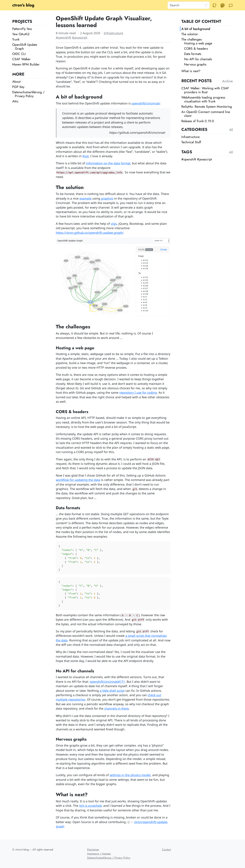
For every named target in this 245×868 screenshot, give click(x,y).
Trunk (16, 39)
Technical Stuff (191, 142)
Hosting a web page (198, 43)
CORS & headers (196, 48)
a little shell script (112, 691)
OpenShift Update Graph (25, 47)
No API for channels (198, 59)
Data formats (193, 54)
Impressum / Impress (99, 854)
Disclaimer (93, 850)
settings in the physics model (130, 775)
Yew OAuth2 (21, 34)
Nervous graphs (195, 64)
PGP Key (18, 87)
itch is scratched (90, 806)
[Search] (189, 5)
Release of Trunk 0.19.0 (198, 121)
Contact (166, 850)
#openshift (63, 37)
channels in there (117, 708)
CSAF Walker (21, 59)
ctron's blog (23, 5)
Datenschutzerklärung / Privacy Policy (28, 94)
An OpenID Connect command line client (206, 114)
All (231, 130)
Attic (15, 101)
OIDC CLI (19, 54)
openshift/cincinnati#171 (107, 682)
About (16, 81)
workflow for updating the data (78, 480)
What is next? (191, 71)
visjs (114, 224)
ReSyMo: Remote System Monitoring (207, 107)
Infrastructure (113, 33)
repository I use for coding (138, 392)
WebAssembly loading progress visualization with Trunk (203, 99)
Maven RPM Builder (26, 64)
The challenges (192, 39)
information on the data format (108, 163)
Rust (86, 156)
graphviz (107, 198)
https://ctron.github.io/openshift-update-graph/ (90, 233)
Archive (227, 81)
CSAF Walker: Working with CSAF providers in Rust (205, 90)
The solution (190, 34)
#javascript (80, 37)
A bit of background (196, 29)
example (85, 198)
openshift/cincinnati (146, 103)
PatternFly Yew (22, 29)
